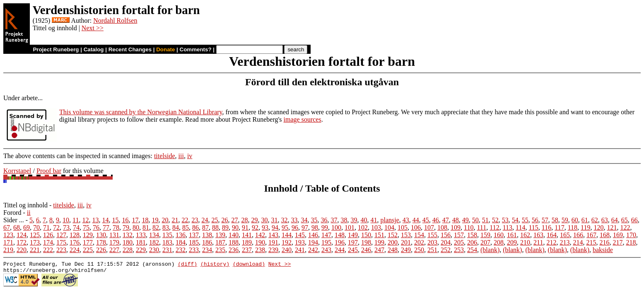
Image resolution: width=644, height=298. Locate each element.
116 (546, 227)
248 (393, 250)
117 (559, 227)
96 (295, 227)
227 (114, 250)
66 (634, 220)
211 (538, 242)
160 (499, 235)
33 (294, 220)
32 (285, 220)
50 (475, 220)
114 (520, 227)
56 (535, 220)
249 (406, 250)
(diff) (187, 265)
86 (195, 227)
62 (595, 220)
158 (472, 235)
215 (591, 242)
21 (175, 220)
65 (625, 220)
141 (247, 235)
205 (459, 242)
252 (446, 250)
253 (459, 250)
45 (426, 220)
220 (22, 250)
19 (155, 220)
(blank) (490, 250)
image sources (303, 119)
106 (416, 227)
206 (472, 242)
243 (326, 250)
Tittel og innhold (25, 205)
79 (126, 227)
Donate (165, 49)
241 (300, 250)
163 (538, 235)
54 (515, 220)
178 (101, 242)
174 (48, 242)
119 (585, 227)
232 (181, 250)
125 (35, 235)
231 (167, 250)
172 (22, 242)
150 (366, 235)
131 (114, 235)
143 (273, 235)
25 (215, 220)
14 (106, 220)
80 (136, 227)
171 (8, 242)
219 (8, 250)
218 (631, 242)
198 (366, 242)
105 (403, 227)
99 (325, 227)
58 (555, 220)
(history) (215, 265)
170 (631, 235)
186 (207, 242)
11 (76, 220)
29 (255, 220)
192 (287, 242)
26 (225, 220)
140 (234, 235)
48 (456, 220)
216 (604, 242)
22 (185, 220)
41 (374, 220)
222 (48, 250)
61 (585, 220)
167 (591, 235)
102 (363, 227)
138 (207, 235)
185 (194, 242)
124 (22, 235)
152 (393, 235)
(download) (249, 265)
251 (432, 250)
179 (114, 242)
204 (446, 242)
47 (446, 220)
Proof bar (49, 171)
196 (340, 242)
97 (305, 227)
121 (612, 227)
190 (260, 242)
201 (406, 242)
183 (167, 242)
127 (61, 235)
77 (106, 227)
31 (275, 220)
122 (625, 227)
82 (156, 227)
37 (334, 220)
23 (195, 220)
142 (260, 235)
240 (287, 250)
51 (485, 220)
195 (326, 242)
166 (578, 235)
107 (429, 227)
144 (287, 235)
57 (545, 220)
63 (605, 220)
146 (313, 235)
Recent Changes (130, 49)
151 (379, 235)
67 (7, 227)
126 (48, 235)
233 (194, 250)
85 (186, 227)
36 (324, 220)
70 (36, 227)
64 (615, 220)
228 (128, 250)
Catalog (94, 49)
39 (354, 220)
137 (194, 235)
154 (419, 235)
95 (285, 227)
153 (406, 235)
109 (456, 227)
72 (56, 227)
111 (481, 227)
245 (353, 250)
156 (446, 235)
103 (376, 227)
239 (273, 250)
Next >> (93, 28)
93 (265, 227)
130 (101, 235)
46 (436, 220)
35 (314, 220)
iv (190, 156)
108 (442, 227)
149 (353, 235)
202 (419, 242)
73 (66, 227)
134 (154, 235)
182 (154, 242)
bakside (603, 250)
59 (565, 220)
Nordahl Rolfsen (115, 20)
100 (336, 227)
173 (35, 242)
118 (573, 227)
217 (617, 242)
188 (234, 242)
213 (564, 242)
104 (389, 227)
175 (61, 242)
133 (141, 235)
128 (75, 235)
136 (181, 235)
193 (300, 242)
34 (304, 220)
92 (255, 227)
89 (225, 227)
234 (207, 250)
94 (275, 227)
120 (598, 227)
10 (66, 220)
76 (96, 227)
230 (154, 250)
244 (340, 250)
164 (552, 235)
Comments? (196, 49)
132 (128, 235)
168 (605, 235)
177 (88, 242)
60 (575, 220)
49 (466, 220)
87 (205, 227)
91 (245, 227)
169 (618, 235)
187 (220, 242)
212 (551, 242)
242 (313, 250)
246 (366, 250)
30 (265, 220)
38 (344, 220)
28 (245, 220)
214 (578, 242)
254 (472, 250)
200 (393, 242)
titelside (165, 156)
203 (432, 242)
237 (247, 250)
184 (181, 242)
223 (61, 250)
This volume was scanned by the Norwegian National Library (141, 112)
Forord (12, 213)
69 (27, 227)
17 (135, 220)
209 (512, 242)
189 (247, 242)
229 (141, 250)
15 (116, 220)
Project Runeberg (56, 49)
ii (29, 213)
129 (88, 235)
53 (505, 220)
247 (379, 250)
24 (205, 220)
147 (326, 235)
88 (215, 227)
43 (406, 220)
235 (220, 250)
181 (141, 242)
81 (146, 227)
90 (235, 227)
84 (176, 227)
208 (499, 242)
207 (485, 242)
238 (260, 250)
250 (419, 250)
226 (101, 250)
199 (379, 242)
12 (86, 220)
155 (432, 235)
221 (35, 250)
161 (512, 235)
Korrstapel (17, 171)
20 (165, 220)
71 (46, 227)
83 (166, 227)
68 (17, 227)
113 (508, 227)
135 (167, 235)
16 (125, 220)
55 (525, 220)
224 (75, 250)
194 (313, 242)
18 (145, 220)
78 (116, 227)
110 (469, 227)
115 (533, 227)
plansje (390, 220)
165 (565, 235)
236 (234, 250)
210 (525, 242)
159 (485, 235)
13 (96, 220)
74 (76, 227)
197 (353, 242)
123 (8, 235)
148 (340, 235)
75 (86, 227)
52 (495, 220)
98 (315, 227)
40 (364, 220)
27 (235, 220)
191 (273, 242)
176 (75, 242)
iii (181, 156)
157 (459, 235)
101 (350, 227)
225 (88, 250)
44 (416, 220)
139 (220, 235)
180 (128, 242)
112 (494, 227)
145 (300, 235)
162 (525, 235)
